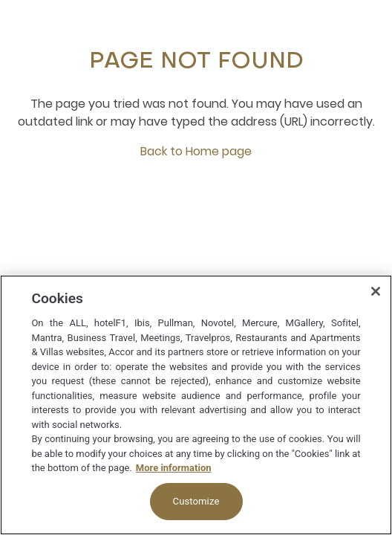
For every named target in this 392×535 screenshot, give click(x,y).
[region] (196, 405)
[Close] (376, 291)
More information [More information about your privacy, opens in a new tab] (174, 468)
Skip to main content (0, 0)
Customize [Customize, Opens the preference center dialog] (196, 501)
